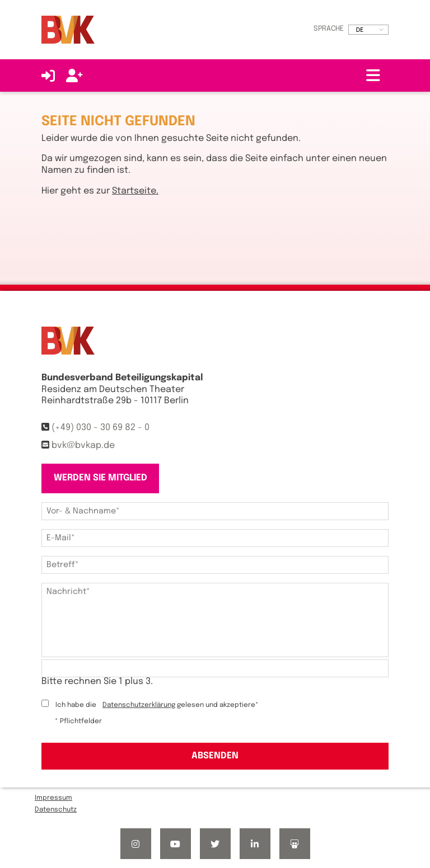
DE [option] (360, 30)
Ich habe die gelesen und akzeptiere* (157, 705)
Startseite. (135, 191)
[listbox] (368, 30)
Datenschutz (56, 810)
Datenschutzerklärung (139, 705)
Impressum (53, 798)
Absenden (215, 756)
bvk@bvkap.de (83, 445)
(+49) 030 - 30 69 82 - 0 (101, 428)
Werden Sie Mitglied (101, 478)
